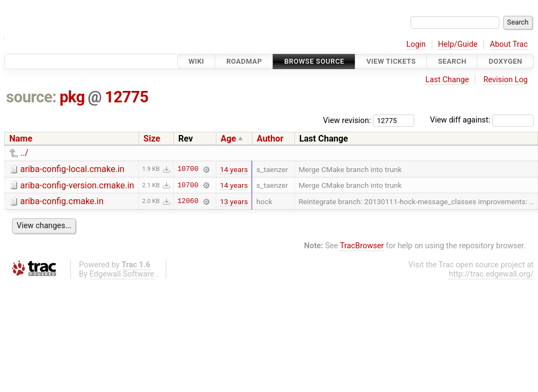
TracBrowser (362, 246)
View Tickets (391, 61)
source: (31, 97)
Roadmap (244, 61)
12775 (126, 97)
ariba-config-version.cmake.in (77, 185)
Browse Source (314, 61)
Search (452, 61)
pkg (72, 97)
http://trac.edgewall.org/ (491, 274)
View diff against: (482, 120)
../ (24, 153)
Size (152, 139)
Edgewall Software (122, 274)
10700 (188, 169)
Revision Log (506, 80)
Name (21, 139)
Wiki (197, 61)
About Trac (509, 44)
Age (229, 139)
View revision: (347, 120)
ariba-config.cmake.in (62, 201)
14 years (234, 169)
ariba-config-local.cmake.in (72, 169)
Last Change (447, 80)
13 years (234, 201)
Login (416, 44)
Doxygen (505, 61)
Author (270, 139)
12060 (188, 201)
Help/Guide (458, 44)
